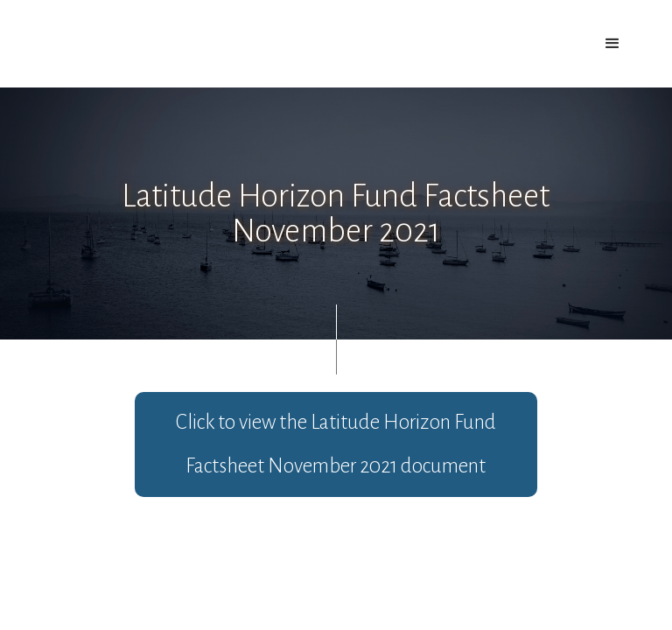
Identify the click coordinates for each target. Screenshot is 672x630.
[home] (121, 33)
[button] (612, 44)
